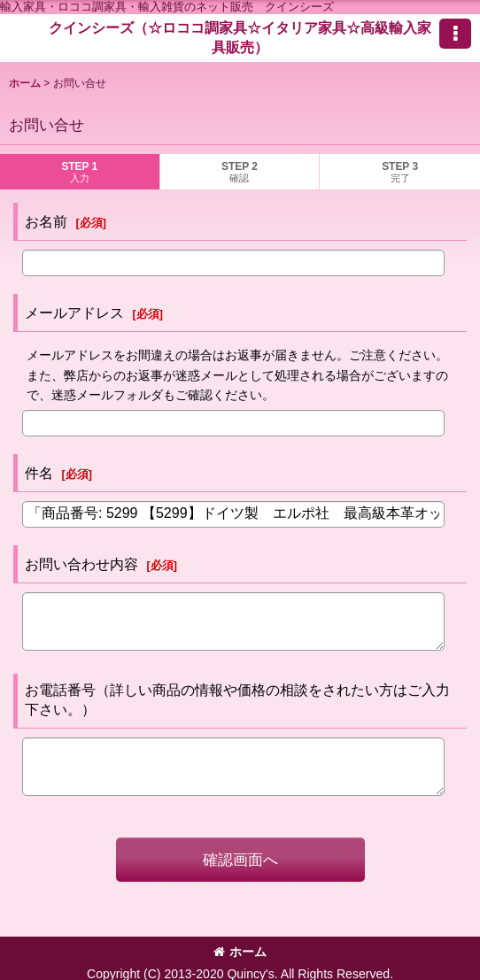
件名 (39, 473)
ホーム (240, 952)
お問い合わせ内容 (81, 564)
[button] (455, 34)
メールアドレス (74, 313)
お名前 (46, 221)
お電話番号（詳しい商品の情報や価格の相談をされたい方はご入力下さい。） (237, 699)
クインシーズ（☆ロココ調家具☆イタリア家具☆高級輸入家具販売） (240, 37)
